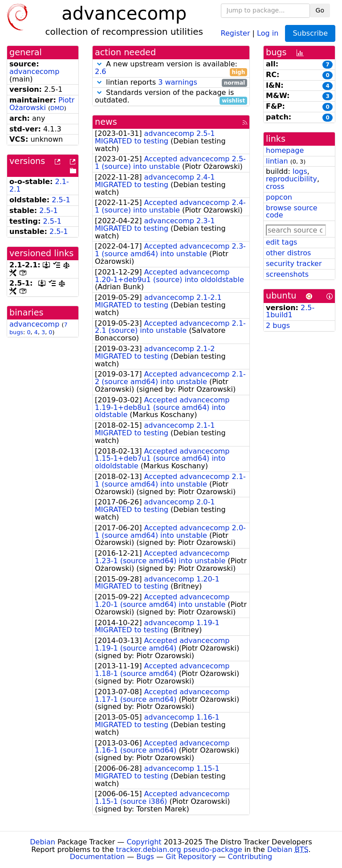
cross (275, 186)
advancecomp (34, 72)
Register (236, 33)
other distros (288, 253)
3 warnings (178, 82)
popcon (279, 197)
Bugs (145, 857)
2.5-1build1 (290, 311)
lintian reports (171, 83)
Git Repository (191, 857)
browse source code (292, 212)
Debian (43, 842)
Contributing (250, 857)
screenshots (287, 274)
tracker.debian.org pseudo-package (179, 850)
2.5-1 (61, 200)
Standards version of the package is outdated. (171, 97)
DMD (57, 108)
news (106, 122)
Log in (268, 33)
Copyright (144, 842)
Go (320, 10)
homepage (285, 150)
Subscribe (310, 33)
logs (300, 171)
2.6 (100, 72)
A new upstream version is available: (171, 68)
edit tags (281, 242)
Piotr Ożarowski (42, 104)
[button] (99, 64)
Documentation (97, 857)
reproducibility (291, 179)
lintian (277, 161)
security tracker (294, 264)
